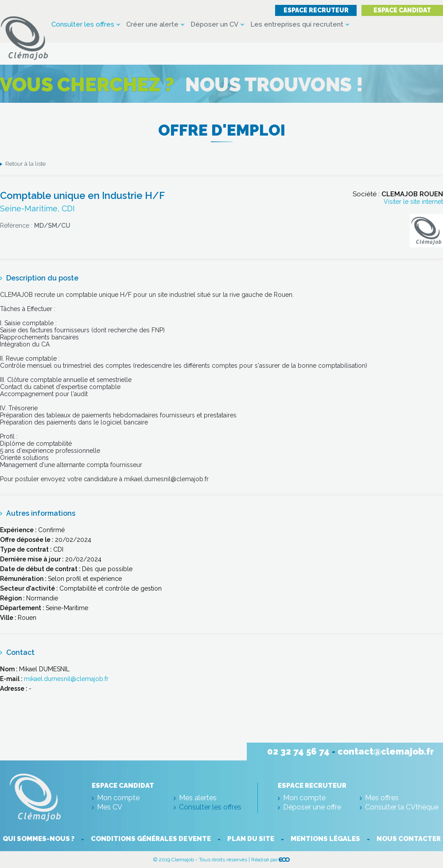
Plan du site (251, 839)
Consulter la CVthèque (402, 807)
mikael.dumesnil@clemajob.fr (66, 679)
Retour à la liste (25, 164)
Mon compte (118, 798)
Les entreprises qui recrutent (297, 25)
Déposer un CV (214, 25)
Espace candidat (402, 10)
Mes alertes (198, 798)
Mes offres (382, 798)
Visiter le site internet (413, 202)
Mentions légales (325, 839)
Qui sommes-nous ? (39, 839)
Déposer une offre (312, 807)
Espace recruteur (316, 10)
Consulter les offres (83, 25)
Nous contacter (409, 839)
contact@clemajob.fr (386, 751)
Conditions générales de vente (151, 839)
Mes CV (110, 807)
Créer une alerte (152, 25)
